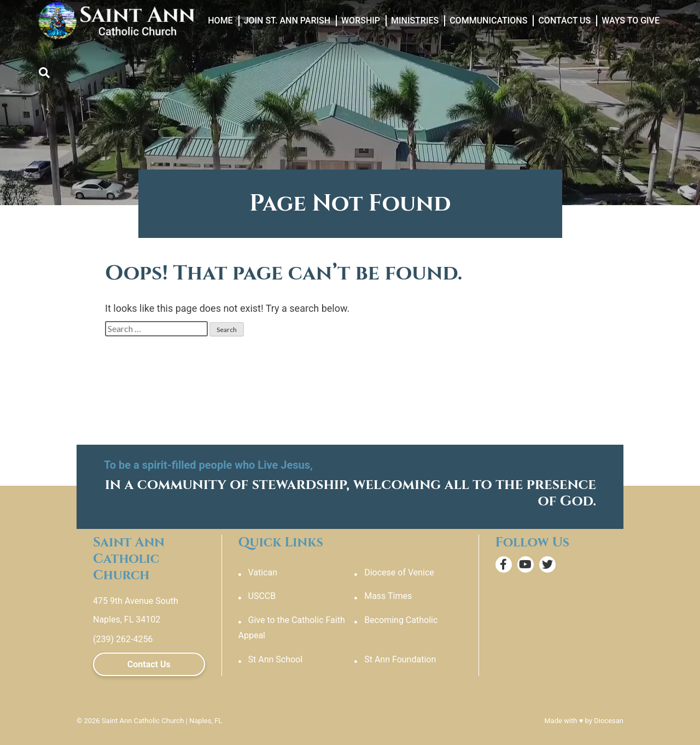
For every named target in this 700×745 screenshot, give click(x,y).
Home (220, 21)
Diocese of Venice (399, 572)
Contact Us (564, 21)
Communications (488, 21)
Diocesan (609, 721)
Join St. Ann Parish (287, 21)
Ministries (415, 21)
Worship (361, 21)
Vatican (263, 572)
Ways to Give (631, 21)
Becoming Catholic (401, 620)
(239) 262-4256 (123, 639)
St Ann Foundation (400, 659)
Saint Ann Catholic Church (143, 721)
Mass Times (388, 596)
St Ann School (276, 659)
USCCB (262, 596)
